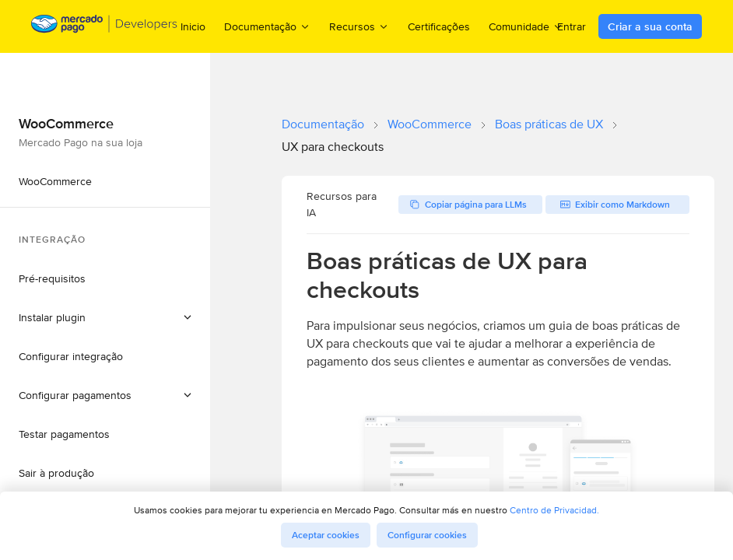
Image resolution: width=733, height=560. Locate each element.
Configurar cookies (427, 535)
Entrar (572, 26)
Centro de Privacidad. (554, 510)
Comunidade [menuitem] (526, 26)
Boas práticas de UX (549, 124)
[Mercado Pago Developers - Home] (105, 27)
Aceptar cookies (326, 535)
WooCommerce (430, 124)
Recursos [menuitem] (359, 26)
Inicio (193, 26)
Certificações (439, 26)
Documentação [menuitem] (267, 26)
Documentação (323, 124)
